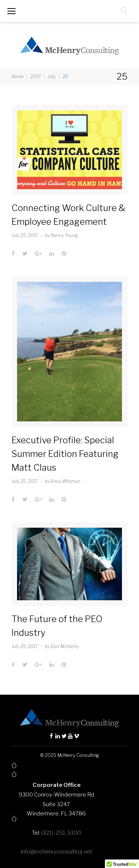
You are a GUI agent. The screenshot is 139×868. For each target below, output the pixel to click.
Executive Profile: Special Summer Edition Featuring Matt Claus (65, 454)
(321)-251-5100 (61, 833)
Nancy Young (64, 235)
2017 (36, 76)
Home (17, 76)
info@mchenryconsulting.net (57, 852)
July (52, 76)
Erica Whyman (66, 481)
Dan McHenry (65, 646)
